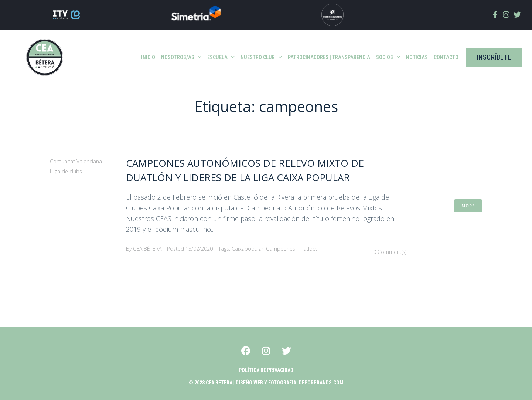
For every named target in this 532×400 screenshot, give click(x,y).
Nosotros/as (181, 57)
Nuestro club (261, 57)
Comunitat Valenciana (76, 161)
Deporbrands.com (321, 383)
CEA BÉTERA (147, 249)
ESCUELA (221, 57)
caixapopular (248, 249)
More (468, 206)
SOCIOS (388, 57)
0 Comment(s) (390, 252)
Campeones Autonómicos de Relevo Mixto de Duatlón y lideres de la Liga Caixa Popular (252, 170)
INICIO (148, 57)
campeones (281, 249)
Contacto (446, 57)
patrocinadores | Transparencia (329, 57)
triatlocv (308, 249)
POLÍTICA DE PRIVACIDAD (266, 370)
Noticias (417, 57)
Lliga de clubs (66, 171)
